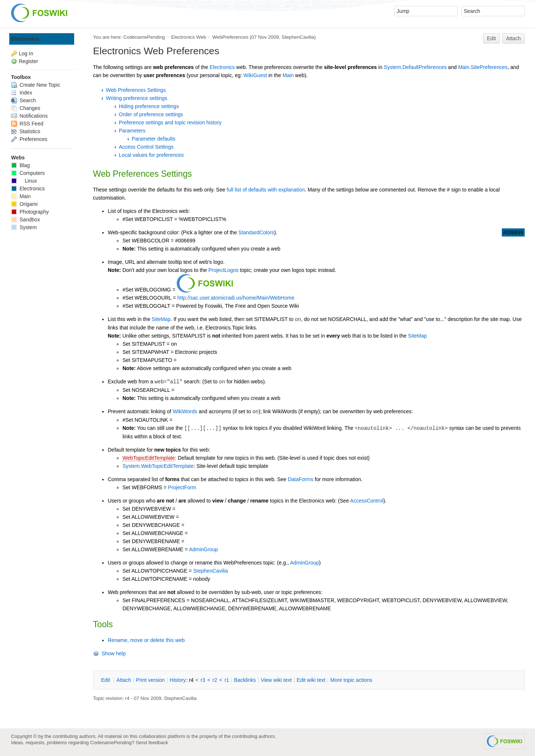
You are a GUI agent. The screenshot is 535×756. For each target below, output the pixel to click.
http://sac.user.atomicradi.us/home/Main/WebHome (236, 298)
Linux (24, 181)
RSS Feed (27, 124)
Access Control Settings (146, 147)
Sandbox (25, 220)
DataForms (301, 479)
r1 (227, 680)
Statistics (26, 131)
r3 (203, 680)
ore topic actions (351, 680)
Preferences (29, 139)
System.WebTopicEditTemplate (158, 466)
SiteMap (161, 319)
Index (22, 93)
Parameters (132, 131)
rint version (151, 680)
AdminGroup (203, 549)
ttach (124, 680)
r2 (215, 680)
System (24, 227)
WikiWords (185, 411)
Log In (26, 53)
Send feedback (152, 743)
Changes (26, 108)
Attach (514, 38)
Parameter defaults (153, 139)
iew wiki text (276, 680)
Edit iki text (311, 680)
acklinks (245, 680)
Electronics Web (189, 37)
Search (23, 100)
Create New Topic (36, 85)
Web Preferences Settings (136, 90)
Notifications (29, 116)
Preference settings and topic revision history (170, 122)
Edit (491, 38)
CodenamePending (144, 37)
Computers (28, 173)
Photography (30, 212)
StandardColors (256, 232)
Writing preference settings (137, 98)
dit (106, 680)
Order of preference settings (151, 114)
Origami (24, 204)
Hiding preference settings (149, 106)
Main (288, 75)
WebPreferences (230, 37)
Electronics (222, 67)
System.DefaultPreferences (415, 67)
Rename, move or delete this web (146, 640)
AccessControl (367, 501)
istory (178, 680)
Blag (20, 165)
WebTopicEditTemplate (149, 458)
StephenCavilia (298, 37)
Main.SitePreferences (483, 67)
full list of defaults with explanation (266, 190)
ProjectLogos (224, 270)
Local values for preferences (151, 155)
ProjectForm (182, 487)
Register (28, 61)
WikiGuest (255, 75)
